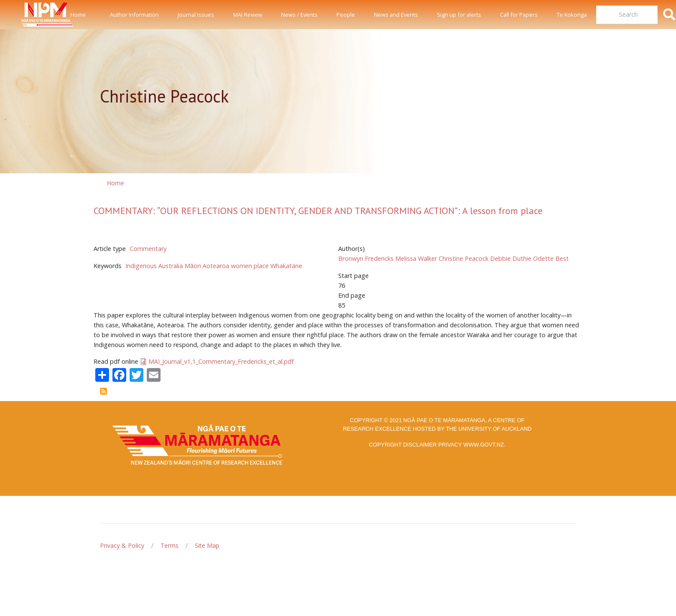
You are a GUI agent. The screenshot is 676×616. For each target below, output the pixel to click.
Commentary (148, 249)
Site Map (207, 545)
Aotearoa (216, 266)
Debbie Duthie (511, 258)
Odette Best (551, 258)
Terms (170, 545)
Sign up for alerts (459, 15)
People (346, 15)
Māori (193, 266)
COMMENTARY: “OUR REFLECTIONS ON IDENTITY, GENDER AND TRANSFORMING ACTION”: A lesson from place (318, 211)
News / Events (299, 15)
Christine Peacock (464, 258)
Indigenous (141, 266)
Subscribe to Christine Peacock (103, 391)
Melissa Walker (416, 258)
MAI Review (248, 15)
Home (78, 15)
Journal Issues (196, 15)
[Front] (26, 15)
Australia (171, 266)
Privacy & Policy (122, 545)
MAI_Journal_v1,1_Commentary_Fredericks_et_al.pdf (221, 361)
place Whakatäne (278, 266)
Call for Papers (519, 15)
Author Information (134, 15)
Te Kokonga (572, 15)
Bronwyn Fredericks (366, 258)
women (241, 266)
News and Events (396, 15)
